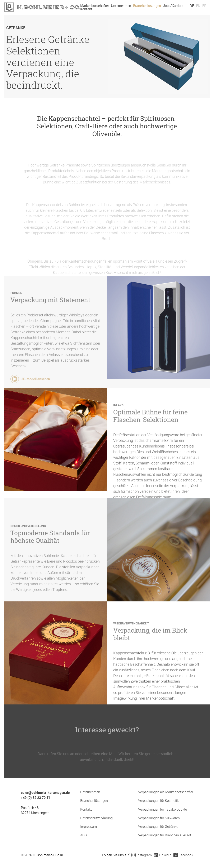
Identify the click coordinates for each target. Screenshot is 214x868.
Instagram (142, 855)
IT (191, 9)
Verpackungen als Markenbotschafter (166, 792)
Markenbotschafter (95, 6)
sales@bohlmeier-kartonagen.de (45, 793)
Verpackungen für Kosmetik (158, 801)
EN (198, 6)
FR (204, 6)
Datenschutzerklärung (96, 818)
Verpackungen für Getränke (158, 827)
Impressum (89, 827)
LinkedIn (163, 855)
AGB (83, 835)
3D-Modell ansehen (30, 386)
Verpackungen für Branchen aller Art (165, 835)
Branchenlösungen (147, 6)
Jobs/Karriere (173, 6)
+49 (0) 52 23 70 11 (36, 798)
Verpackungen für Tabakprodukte (162, 809)
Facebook (183, 855)
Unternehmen (121, 6)
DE (192, 6)
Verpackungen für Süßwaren (159, 818)
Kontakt (86, 9)
